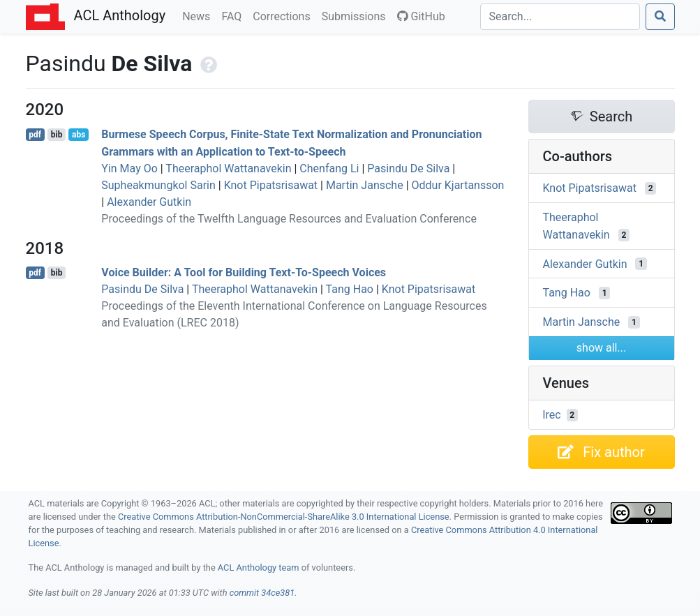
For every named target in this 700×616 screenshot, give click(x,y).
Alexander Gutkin (149, 202)
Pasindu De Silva (408, 168)
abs (79, 135)
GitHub (421, 16)
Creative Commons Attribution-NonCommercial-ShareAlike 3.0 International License (284, 517)
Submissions (357, 15)
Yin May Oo (129, 168)
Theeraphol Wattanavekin (228, 168)
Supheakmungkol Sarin (158, 185)
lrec (552, 415)
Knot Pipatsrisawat (271, 185)
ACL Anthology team (259, 568)
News (199, 15)
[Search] (560, 17)
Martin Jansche (365, 185)
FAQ (234, 15)
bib (57, 135)
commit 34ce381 (262, 593)
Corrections (284, 15)
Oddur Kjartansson (458, 185)
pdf (35, 135)
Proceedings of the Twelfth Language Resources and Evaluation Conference (289, 219)
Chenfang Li (329, 168)
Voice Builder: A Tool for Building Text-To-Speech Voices (244, 272)
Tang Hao (350, 289)
